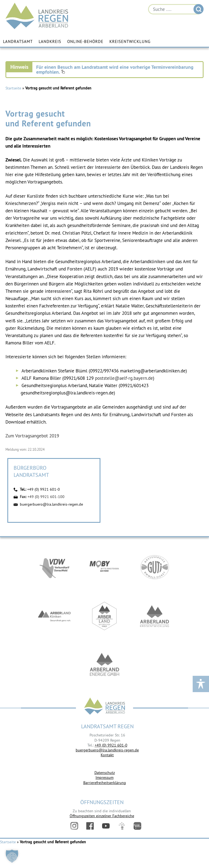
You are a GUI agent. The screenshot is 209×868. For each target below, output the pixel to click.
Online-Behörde (85, 41)
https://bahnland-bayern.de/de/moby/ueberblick (104, 567)
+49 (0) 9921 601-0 (44, 489)
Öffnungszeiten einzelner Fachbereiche (102, 816)
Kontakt (107, 755)
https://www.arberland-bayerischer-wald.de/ (104, 616)
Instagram (74, 826)
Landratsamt (18, 41)
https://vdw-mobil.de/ (54, 567)
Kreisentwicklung (130, 41)
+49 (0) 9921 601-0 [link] (111, 745)
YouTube (106, 826)
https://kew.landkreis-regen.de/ (155, 616)
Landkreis (50, 41)
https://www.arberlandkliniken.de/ (54, 616)
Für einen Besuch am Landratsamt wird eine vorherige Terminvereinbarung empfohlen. (115, 69)
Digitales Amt (122, 826)
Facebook (90, 826)
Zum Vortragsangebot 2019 (32, 436)
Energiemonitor (137, 826)
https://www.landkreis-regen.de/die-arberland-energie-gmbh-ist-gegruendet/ (104, 665)
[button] (12, 856)
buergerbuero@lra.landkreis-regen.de (51, 504)
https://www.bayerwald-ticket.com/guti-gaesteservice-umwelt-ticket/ (155, 567)
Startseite (13, 88)
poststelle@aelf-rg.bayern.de (124, 378)
